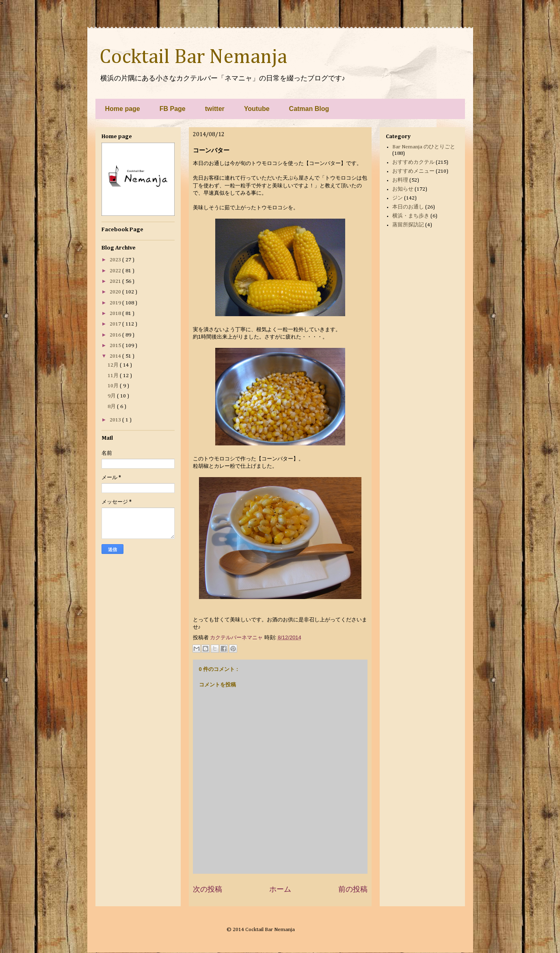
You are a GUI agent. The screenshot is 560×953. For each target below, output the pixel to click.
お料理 (400, 180)
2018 (116, 314)
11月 (114, 376)
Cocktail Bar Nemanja (193, 57)
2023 (116, 260)
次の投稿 (208, 889)
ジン (398, 198)
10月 (114, 386)
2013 (116, 420)
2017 (116, 324)
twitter (215, 109)
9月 (112, 396)
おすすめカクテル (413, 162)
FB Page (173, 109)
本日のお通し (408, 207)
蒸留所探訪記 (408, 225)
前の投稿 (353, 889)
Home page (123, 109)
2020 (116, 292)
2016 (116, 335)
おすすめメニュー (413, 171)
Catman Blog (309, 109)
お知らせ (403, 189)
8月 (112, 407)
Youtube (257, 109)
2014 (116, 356)
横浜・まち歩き (411, 216)
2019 (116, 303)
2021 (116, 281)
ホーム (280, 889)
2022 (116, 271)
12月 (114, 365)
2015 (116, 346)
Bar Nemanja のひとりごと (424, 147)
